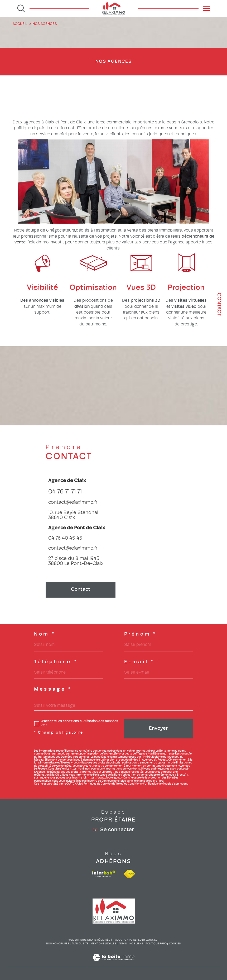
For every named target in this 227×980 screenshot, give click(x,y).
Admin (123, 944)
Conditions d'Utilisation (143, 784)
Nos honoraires (58, 944)
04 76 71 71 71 (65, 500)
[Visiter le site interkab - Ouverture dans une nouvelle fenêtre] (104, 874)
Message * (53, 690)
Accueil (20, 24)
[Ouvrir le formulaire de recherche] (21, 8)
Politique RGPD (156, 944)
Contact (219, 304)
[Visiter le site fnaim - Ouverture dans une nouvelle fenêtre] (129, 874)
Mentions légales (103, 944)
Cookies (175, 944)
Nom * (45, 635)
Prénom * (141, 635)
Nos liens (136, 944)
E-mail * (139, 662)
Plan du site (80, 944)
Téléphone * (56, 662)
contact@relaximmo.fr (73, 511)
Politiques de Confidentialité (102, 784)
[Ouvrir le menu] (206, 8)
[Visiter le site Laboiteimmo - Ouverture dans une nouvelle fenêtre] (113, 964)
